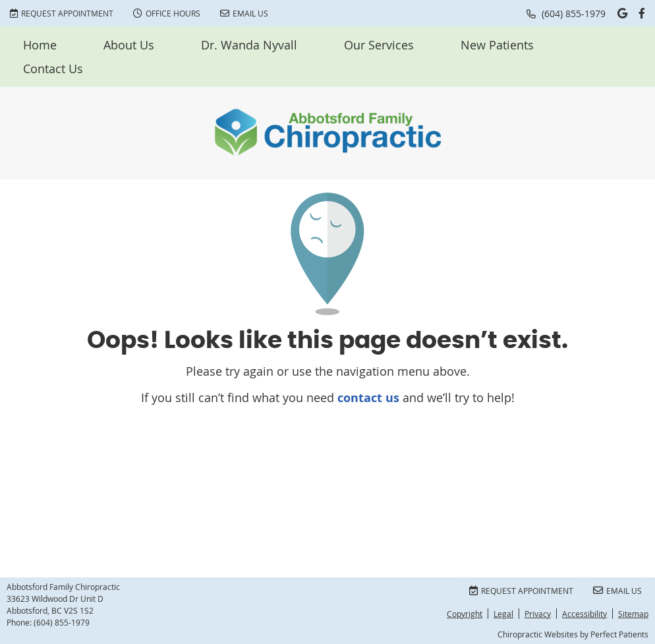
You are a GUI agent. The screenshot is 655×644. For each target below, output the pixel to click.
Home (40, 45)
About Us (129, 45)
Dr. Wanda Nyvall (249, 45)
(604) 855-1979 (574, 14)
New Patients (497, 45)
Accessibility (584, 614)
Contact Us (53, 69)
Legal (503, 614)
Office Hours (167, 13)
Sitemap (633, 614)
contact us (368, 398)
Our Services (379, 45)
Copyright (465, 614)
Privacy (538, 614)
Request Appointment (62, 13)
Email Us (244, 13)
